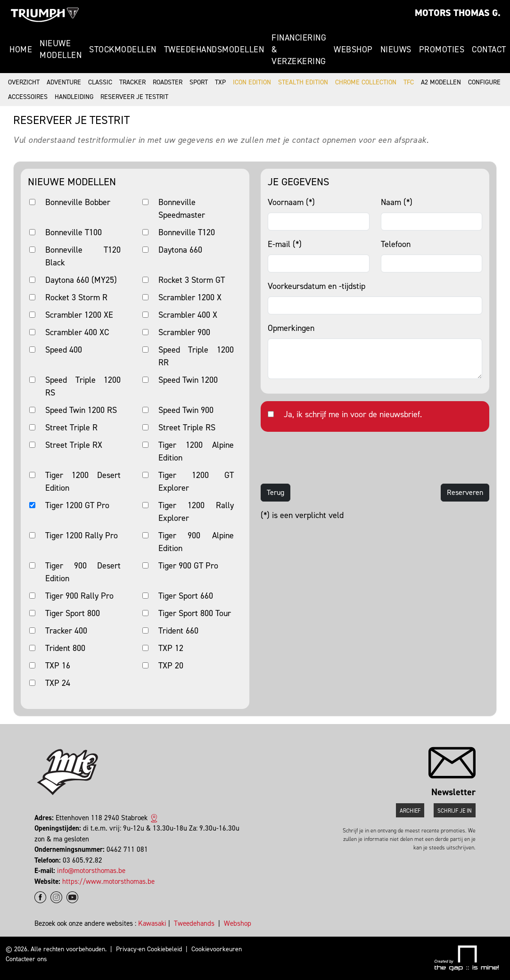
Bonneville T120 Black (83, 256)
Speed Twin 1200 (188, 380)
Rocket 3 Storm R (76, 297)
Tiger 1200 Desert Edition (83, 482)
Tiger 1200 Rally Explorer (196, 512)
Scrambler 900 (184, 332)
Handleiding (74, 97)
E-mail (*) (285, 244)
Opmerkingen (291, 328)
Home (21, 49)
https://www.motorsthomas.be (108, 881)
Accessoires (28, 97)
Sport (199, 82)
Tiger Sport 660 (186, 596)
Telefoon (396, 244)
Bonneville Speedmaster (182, 209)
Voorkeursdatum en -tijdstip (317, 286)
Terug (276, 492)
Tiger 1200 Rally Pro (82, 535)
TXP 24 (58, 683)
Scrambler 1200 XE (79, 315)
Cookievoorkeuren (217, 949)
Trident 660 (178, 631)
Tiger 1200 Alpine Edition (196, 451)
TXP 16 (58, 666)
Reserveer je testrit (134, 97)
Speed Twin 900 (186, 410)
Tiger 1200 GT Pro (77, 505)
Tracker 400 (66, 631)
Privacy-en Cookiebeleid (149, 949)
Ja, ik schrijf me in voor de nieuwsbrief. (353, 414)
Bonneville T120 (187, 232)
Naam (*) (397, 202)
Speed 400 (64, 350)
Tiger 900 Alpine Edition (196, 542)
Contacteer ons (26, 959)
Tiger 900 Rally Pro (79, 596)
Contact (489, 49)
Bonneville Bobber (78, 202)
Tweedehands (194, 923)
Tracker (132, 82)
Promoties (442, 49)
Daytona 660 (180, 250)
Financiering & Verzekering (299, 49)
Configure (484, 82)
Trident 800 (65, 648)
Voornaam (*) (291, 202)
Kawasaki (152, 923)
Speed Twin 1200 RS (81, 410)
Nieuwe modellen (61, 49)
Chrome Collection (366, 82)
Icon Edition (252, 82)
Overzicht (24, 82)
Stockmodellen (123, 49)
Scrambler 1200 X (190, 297)
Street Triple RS (187, 428)
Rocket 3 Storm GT (192, 280)
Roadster (168, 82)
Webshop (353, 49)
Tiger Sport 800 (73, 613)
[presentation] (332, 458)
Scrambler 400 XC (77, 332)
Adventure (64, 82)
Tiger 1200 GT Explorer (196, 482)
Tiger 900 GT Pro (188, 566)
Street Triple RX (74, 445)
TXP (220, 82)
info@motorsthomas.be (91, 871)
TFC (409, 82)
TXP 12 (171, 648)
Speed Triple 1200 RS (83, 386)
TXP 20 (171, 666)
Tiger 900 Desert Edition (83, 572)
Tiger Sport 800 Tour (195, 613)
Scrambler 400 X (188, 315)
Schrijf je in (455, 811)
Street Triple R (71, 428)
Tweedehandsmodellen (214, 49)
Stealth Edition (303, 82)
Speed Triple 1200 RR (196, 356)
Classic (100, 82)
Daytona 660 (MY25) (81, 280)
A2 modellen (441, 82)
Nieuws (396, 49)
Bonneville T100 (74, 232)
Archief (410, 811)
